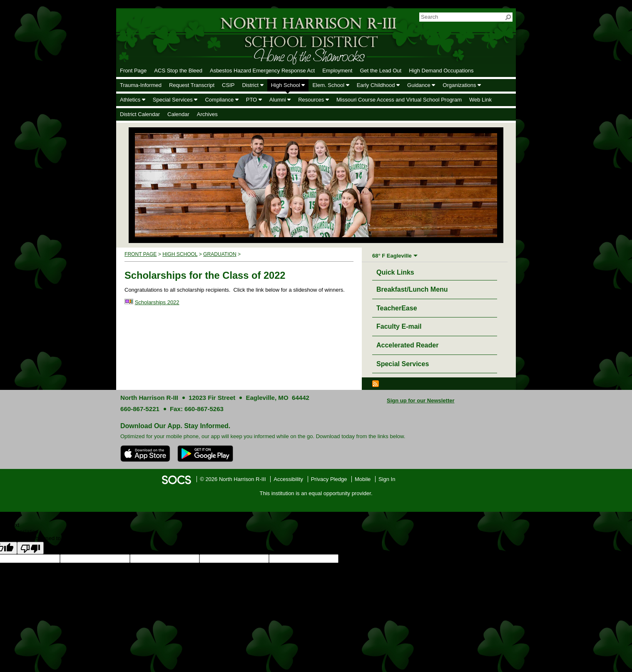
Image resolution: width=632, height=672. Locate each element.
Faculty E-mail (399, 326)
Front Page (141, 254)
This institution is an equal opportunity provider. (316, 493)
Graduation (220, 254)
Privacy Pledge (329, 479)
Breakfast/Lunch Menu (412, 289)
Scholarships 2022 (157, 302)
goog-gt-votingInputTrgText (569, 559)
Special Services (403, 364)
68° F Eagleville (392, 256)
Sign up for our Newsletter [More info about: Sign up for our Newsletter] (421, 400)
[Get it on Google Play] (205, 454)
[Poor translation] (30, 548)
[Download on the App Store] (145, 454)
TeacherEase (397, 308)
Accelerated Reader (407, 345)
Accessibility (288, 479)
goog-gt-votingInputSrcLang (372, 559)
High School (180, 254)
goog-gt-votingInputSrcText (504, 559)
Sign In (387, 479)
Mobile (363, 479)
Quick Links (397, 271)
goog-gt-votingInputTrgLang (439, 559)
